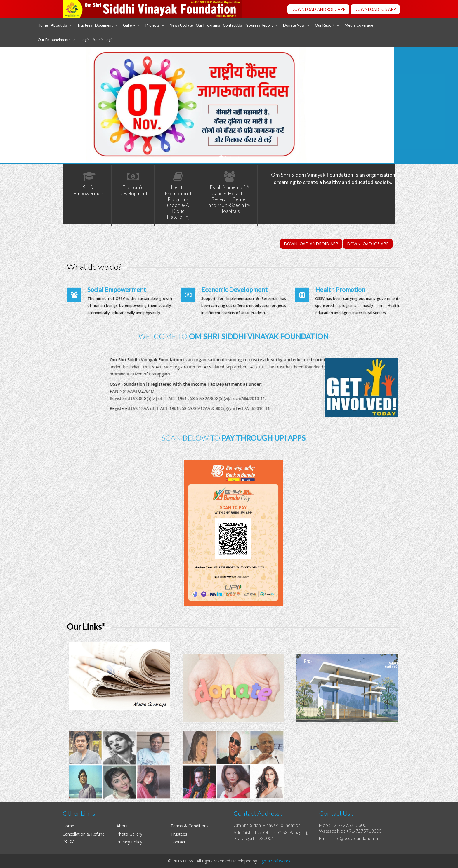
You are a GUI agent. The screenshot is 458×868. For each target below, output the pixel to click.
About (122, 826)
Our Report (325, 25)
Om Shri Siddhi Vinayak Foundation (267, 825)
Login (85, 40)
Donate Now (294, 25)
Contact (178, 842)
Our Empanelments (54, 40)
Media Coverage (359, 25)
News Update (181, 25)
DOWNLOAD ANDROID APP (318, 9)
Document (104, 25)
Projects (152, 25)
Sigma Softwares (274, 861)
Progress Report (259, 25)
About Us (59, 25)
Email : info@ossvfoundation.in (348, 838)
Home (43, 25)
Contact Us (232, 25)
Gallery (129, 25)
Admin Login (103, 40)
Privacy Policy (129, 842)
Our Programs (208, 25)
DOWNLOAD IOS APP (375, 9)
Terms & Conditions (190, 826)
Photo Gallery (129, 834)
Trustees (85, 25)
